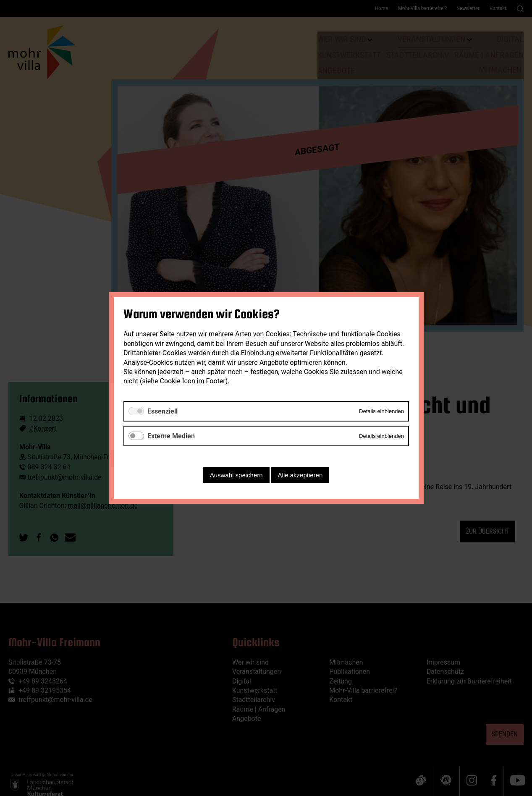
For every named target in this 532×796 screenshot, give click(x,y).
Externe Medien (171, 436)
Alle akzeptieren (300, 475)
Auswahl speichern (236, 475)
